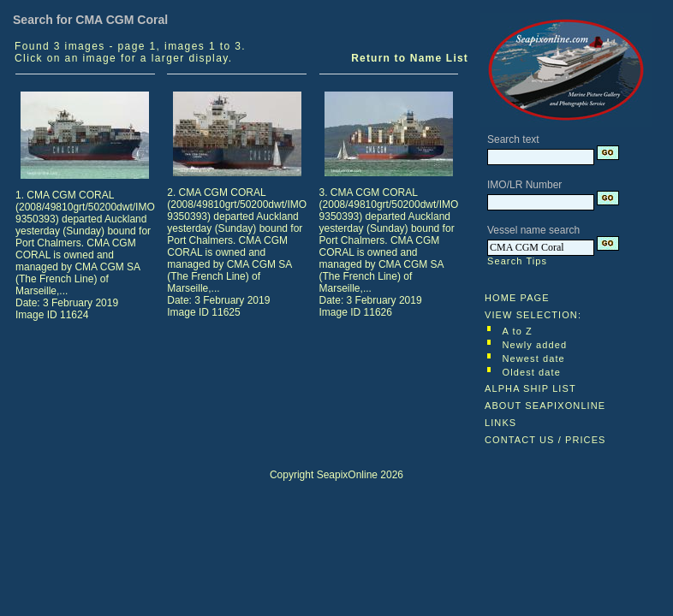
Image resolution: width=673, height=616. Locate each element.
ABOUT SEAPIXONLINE (545, 406)
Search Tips (517, 261)
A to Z (518, 331)
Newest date (534, 358)
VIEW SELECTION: (533, 315)
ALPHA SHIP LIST (530, 388)
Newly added (535, 345)
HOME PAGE (517, 298)
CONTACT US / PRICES (545, 440)
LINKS (500, 423)
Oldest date (532, 372)
